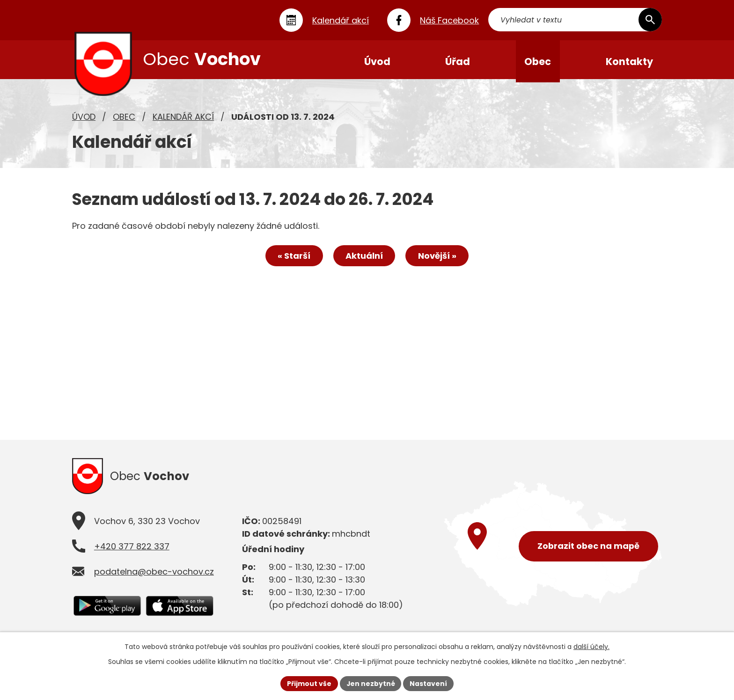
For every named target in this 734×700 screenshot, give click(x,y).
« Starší (293, 259)
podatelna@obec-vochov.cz (154, 576)
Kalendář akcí (183, 120)
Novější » (438, 259)
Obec (124, 120)
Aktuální (364, 259)
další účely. (591, 647)
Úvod (84, 120)
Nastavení (429, 683)
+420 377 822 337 (132, 551)
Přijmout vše (309, 683)
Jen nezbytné (371, 683)
